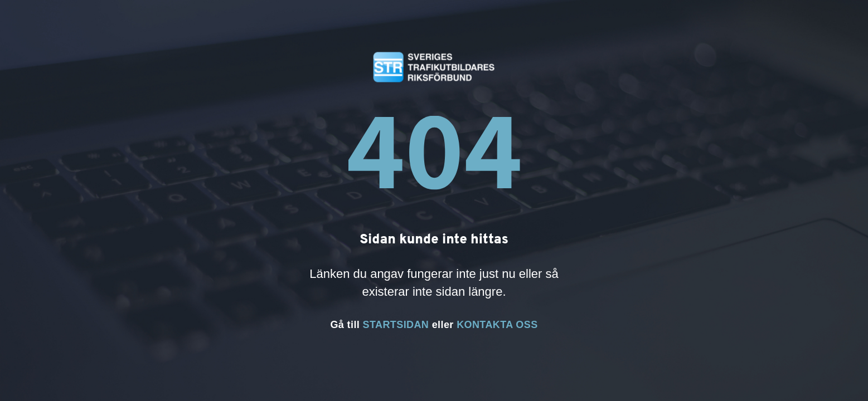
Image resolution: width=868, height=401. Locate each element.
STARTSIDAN (396, 325)
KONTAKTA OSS (497, 325)
